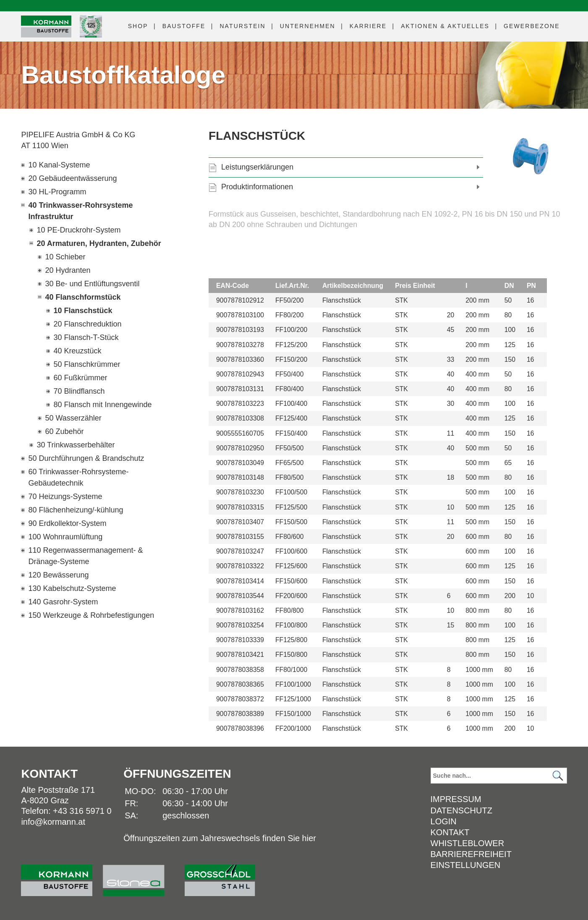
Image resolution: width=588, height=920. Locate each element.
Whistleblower (468, 843)
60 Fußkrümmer (80, 378)
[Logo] (46, 27)
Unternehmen (308, 26)
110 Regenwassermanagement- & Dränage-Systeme (85, 556)
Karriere (368, 26)
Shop (138, 26)
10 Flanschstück (83, 311)
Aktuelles (445, 26)
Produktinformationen (257, 187)
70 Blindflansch (79, 391)
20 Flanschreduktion (87, 324)
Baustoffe (184, 26)
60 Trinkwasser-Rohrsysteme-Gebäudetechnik (78, 477)
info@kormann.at (53, 822)
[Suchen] (558, 776)
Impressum (456, 799)
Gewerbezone (532, 26)
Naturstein (242, 26)
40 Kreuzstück (77, 351)
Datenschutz (461, 810)
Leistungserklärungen (257, 167)
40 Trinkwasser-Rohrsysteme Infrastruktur (80, 211)
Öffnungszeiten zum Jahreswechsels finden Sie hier (220, 838)
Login (444, 821)
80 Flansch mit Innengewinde (102, 405)
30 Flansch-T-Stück (86, 337)
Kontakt (450, 832)
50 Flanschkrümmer (87, 364)
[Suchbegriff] (499, 776)
